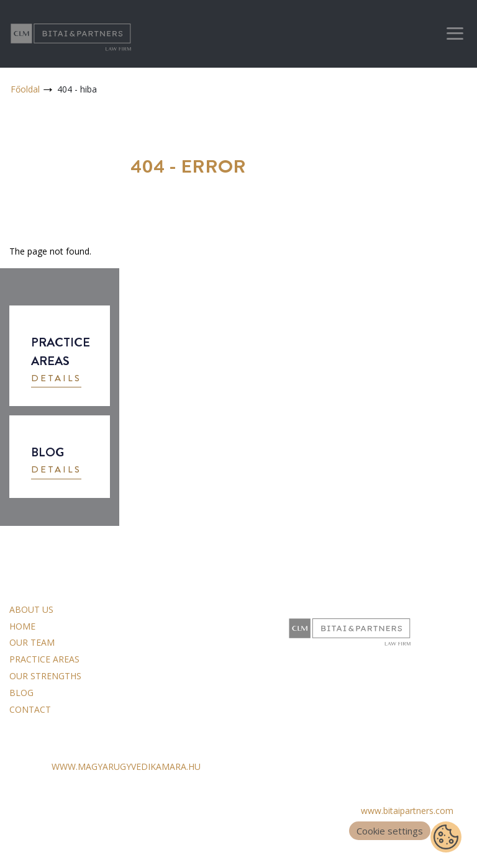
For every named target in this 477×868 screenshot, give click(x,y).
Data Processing (43, 813)
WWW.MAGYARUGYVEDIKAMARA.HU (126, 766)
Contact (30, 709)
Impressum (32, 830)
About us (31, 609)
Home (22, 626)
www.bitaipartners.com (407, 811)
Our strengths (45, 676)
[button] (56, 380)
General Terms (39, 796)
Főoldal (25, 89)
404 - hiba (77, 89)
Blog (21, 693)
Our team (32, 642)
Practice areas (44, 659)
